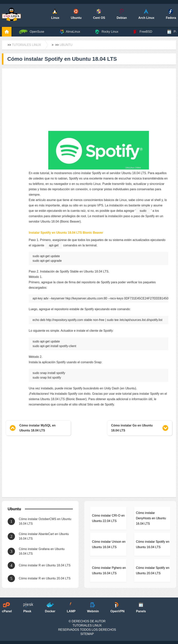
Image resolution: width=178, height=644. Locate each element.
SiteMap (87, 634)
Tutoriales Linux (26, 45)
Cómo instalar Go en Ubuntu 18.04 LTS (132, 428)
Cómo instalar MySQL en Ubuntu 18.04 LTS (37, 428)
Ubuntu (66, 45)
